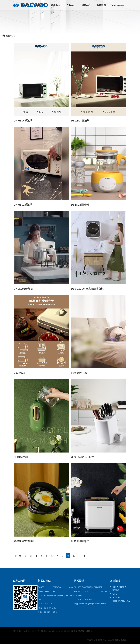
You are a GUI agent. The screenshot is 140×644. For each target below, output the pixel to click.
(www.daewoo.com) (47, 591)
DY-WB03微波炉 (81, 120)
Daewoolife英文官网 (120, 588)
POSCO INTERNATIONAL (120, 599)
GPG (115, 594)
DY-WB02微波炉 (23, 204)
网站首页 (25, 5)
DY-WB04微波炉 (23, 120)
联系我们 (101, 5)
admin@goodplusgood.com (92, 604)
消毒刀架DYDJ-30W (83, 457)
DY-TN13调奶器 (80, 204)
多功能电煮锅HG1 (24, 541)
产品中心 (71, 5)
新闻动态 (55, 5)
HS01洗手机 (21, 457)
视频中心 (86, 5)
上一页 (19, 556)
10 (85, 556)
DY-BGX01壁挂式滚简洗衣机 (88, 289)
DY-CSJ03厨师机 (24, 289)
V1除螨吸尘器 (79, 373)
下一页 (95, 556)
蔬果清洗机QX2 (80, 541)
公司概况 (40, 5)
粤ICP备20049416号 (84, 631)
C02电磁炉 (20, 373)
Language (118, 5)
